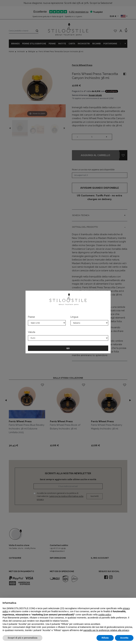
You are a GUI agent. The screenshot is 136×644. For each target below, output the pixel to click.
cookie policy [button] (105, 615)
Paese (31, 317)
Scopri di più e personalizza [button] (22, 638)
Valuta (32, 332)
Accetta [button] (124, 638)
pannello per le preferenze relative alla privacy (106, 630)
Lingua (74, 317)
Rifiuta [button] (105, 638)
